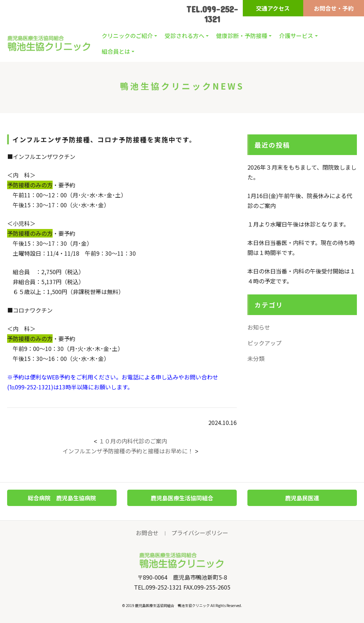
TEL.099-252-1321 (212, 14)
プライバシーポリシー (200, 533)
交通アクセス (273, 8)
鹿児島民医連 (302, 498)
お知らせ (259, 327)
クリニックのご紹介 (127, 36)
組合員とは (116, 51)
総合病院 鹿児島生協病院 (62, 498)
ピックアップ (264, 343)
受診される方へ (184, 36)
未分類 (256, 358)
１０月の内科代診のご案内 (133, 441)
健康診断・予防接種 (242, 36)
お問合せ (147, 533)
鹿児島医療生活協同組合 (182, 498)
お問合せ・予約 (334, 8)
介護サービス (296, 36)
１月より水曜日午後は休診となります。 (298, 224)
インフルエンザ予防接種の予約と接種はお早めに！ (128, 451)
